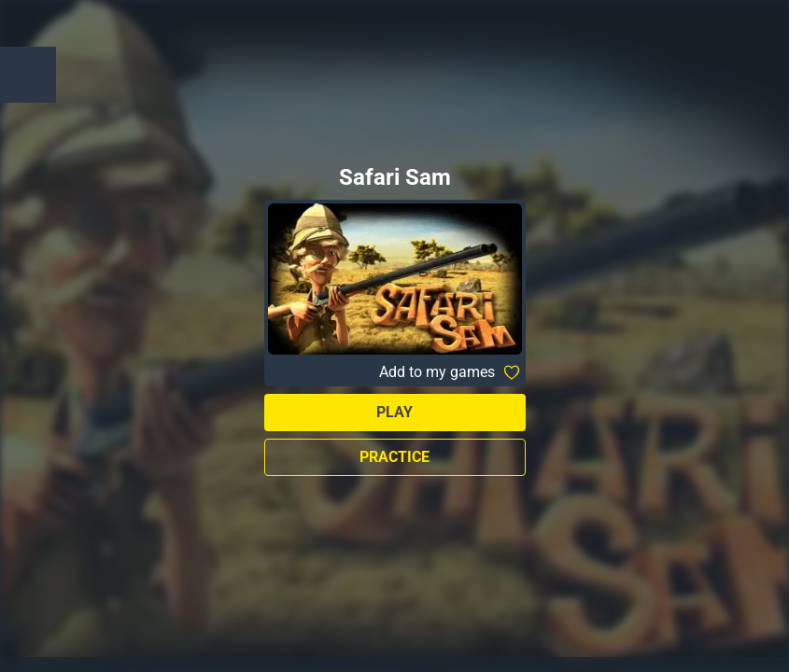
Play (394, 412)
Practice (394, 457)
